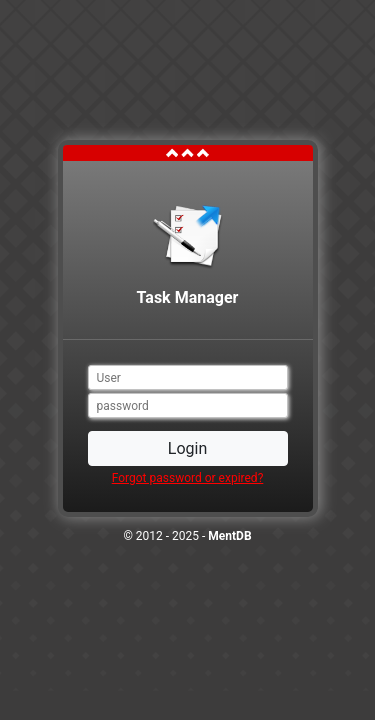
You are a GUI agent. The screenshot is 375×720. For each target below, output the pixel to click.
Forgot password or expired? (188, 478)
